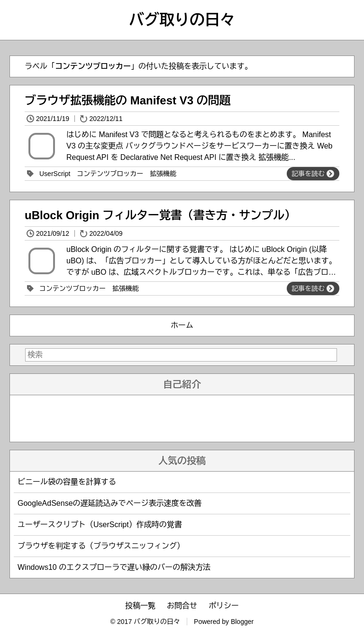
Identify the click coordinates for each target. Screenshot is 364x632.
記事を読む (313, 174)
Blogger (242, 622)
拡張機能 (163, 174)
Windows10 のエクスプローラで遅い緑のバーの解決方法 (114, 567)
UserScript (55, 174)
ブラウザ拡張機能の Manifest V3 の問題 (128, 100)
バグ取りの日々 (182, 20)
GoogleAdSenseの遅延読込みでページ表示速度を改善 (110, 503)
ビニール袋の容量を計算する (67, 482)
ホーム (182, 325)
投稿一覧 (140, 606)
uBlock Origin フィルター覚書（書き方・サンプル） (160, 215)
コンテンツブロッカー (110, 174)
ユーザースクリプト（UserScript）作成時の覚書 (100, 525)
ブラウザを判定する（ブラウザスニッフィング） (101, 546)
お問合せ (182, 606)
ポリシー (224, 606)
